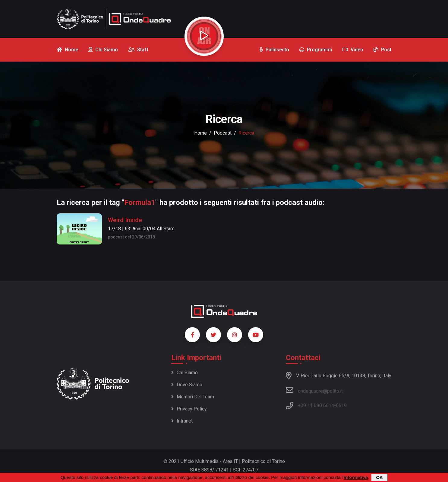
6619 (341, 405)
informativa (356, 477)
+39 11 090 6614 (316, 405)
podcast (223, 133)
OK (379, 477)
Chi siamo (185, 373)
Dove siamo (187, 385)
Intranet (182, 421)
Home (200, 133)
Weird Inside (125, 220)
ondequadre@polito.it (314, 390)
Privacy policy (189, 409)
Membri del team (193, 397)
